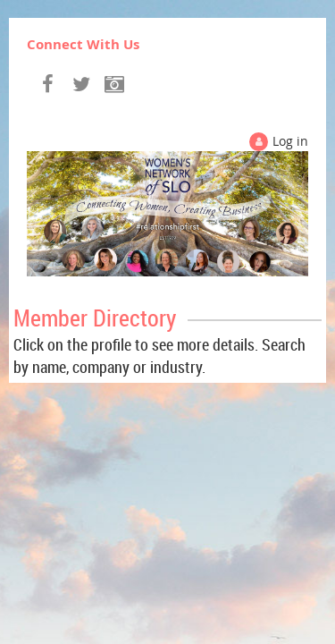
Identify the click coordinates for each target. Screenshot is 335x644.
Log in (290, 141)
